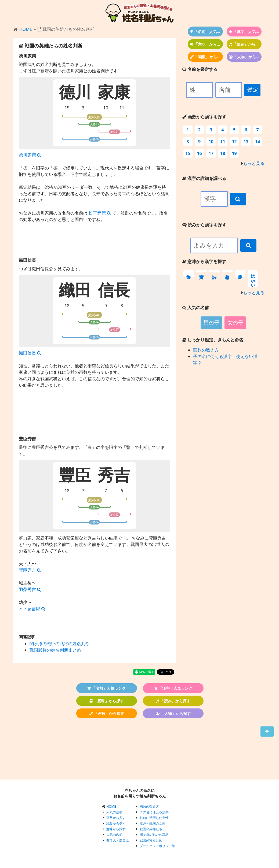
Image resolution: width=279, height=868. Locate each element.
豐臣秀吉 (30, 570)
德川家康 (30, 155)
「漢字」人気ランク (245, 32)
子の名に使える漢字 (154, 812)
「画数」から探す (206, 57)
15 (67, 108)
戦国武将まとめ (151, 840)
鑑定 (253, 90)
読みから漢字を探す (204, 225)
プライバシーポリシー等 (157, 846)
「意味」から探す (206, 44)
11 (122, 108)
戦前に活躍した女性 (154, 818)
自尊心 (227, 271)
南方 (201, 271)
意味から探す (116, 829)
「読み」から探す (245, 44)
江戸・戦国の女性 (153, 823)
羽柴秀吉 (30, 589)
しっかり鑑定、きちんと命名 (213, 340)
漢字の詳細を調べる (204, 178)
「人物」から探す (245, 57)
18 (67, 306)
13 (246, 142)
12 (234, 142)
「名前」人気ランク (206, 32)
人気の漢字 (114, 812)
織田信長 (30, 353)
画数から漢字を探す (204, 117)
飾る (189, 274)
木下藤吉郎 (32, 609)
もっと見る (254, 163)
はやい (253, 279)
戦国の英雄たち (151, 829)
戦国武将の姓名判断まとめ (55, 650)
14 (258, 142)
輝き (240, 274)
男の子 (212, 323)
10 (106, 108)
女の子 (235, 323)
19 (234, 153)
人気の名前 (114, 835)
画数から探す (116, 818)
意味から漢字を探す (204, 261)
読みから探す (116, 823)
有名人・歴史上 (118, 840)
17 (211, 153)
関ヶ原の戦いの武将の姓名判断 (60, 644)
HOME (26, 29)
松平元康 (100, 213)
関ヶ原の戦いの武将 (154, 835)
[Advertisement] (95, 418)
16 (199, 153)
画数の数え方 (206, 350)
